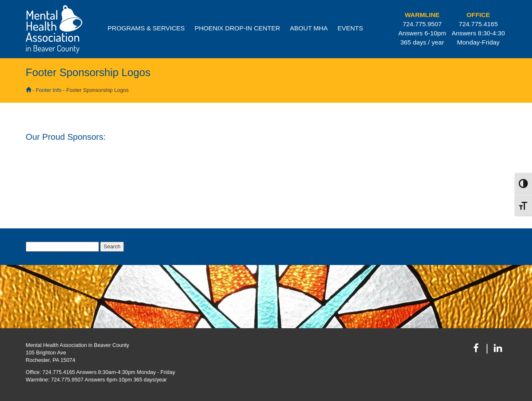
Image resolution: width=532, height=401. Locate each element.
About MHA (309, 28)
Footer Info (49, 90)
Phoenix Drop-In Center (237, 28)
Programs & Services (146, 28)
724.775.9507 (422, 24)
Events (350, 28)
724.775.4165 (478, 24)
